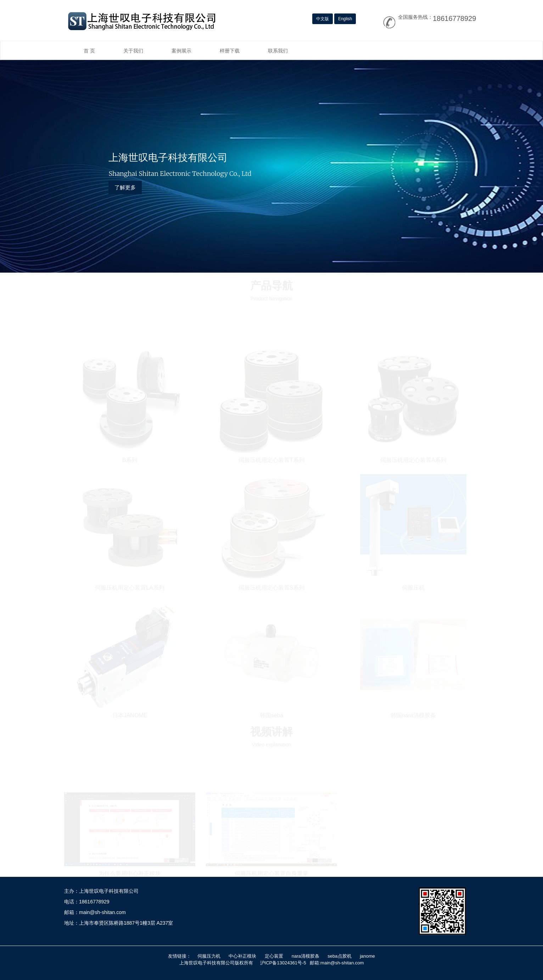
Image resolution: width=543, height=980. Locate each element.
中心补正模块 (242, 956)
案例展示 (181, 51)
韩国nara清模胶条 (413, 715)
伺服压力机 (209, 956)
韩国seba (272, 715)
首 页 (89, 51)
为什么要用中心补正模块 (130, 873)
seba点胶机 (339, 956)
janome (367, 956)
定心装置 (274, 956)
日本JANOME (130, 715)
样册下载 (230, 51)
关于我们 (133, 51)
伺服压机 (413, 587)
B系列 (130, 459)
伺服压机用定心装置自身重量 (271, 873)
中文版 (323, 19)
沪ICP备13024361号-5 (283, 963)
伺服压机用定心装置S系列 (272, 587)
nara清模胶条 (306, 956)
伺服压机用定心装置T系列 (271, 459)
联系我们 (278, 51)
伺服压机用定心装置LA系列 (130, 587)
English (345, 19)
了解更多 (125, 187)
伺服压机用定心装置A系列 (413, 459)
